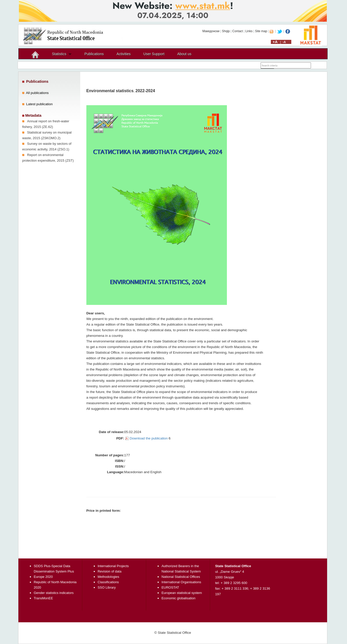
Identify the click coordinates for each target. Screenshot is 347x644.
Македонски (211, 31)
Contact (238, 31)
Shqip (226, 31)
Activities (124, 54)
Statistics (59, 54)
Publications (94, 54)
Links (249, 31)
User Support (154, 54)
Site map (261, 31)
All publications (37, 93)
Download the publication (149, 438)
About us (184, 54)
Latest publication (39, 104)
